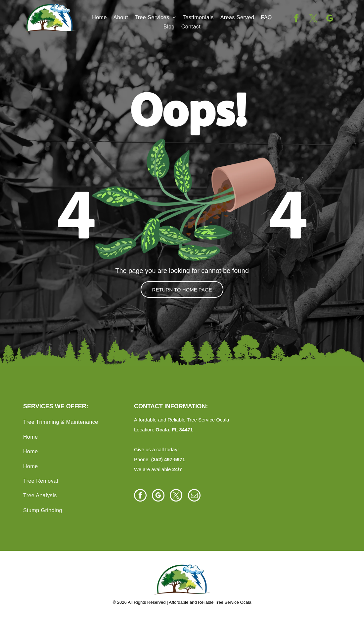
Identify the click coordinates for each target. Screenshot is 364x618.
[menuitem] (99, 18)
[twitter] (313, 19)
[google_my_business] (330, 19)
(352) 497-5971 (168, 459)
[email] (194, 496)
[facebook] (296, 19)
